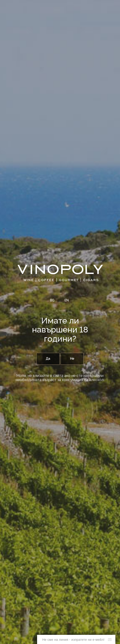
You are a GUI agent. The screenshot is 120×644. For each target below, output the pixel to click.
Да (48, 359)
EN (67, 301)
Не (72, 359)
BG (52, 301)
